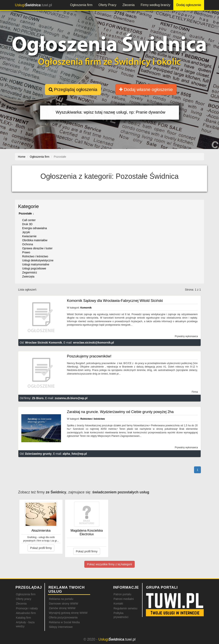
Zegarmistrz (30, 272)
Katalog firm (23, 618)
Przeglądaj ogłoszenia (73, 90)
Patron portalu (122, 594)
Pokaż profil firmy (41, 548)
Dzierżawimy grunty (38, 454)
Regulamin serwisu (125, 608)
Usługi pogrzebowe (34, 268)
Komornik (86, 308)
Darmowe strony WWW (64, 604)
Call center (29, 220)
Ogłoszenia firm (81, 5)
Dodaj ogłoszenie (189, 5)
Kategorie (28, 206)
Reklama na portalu (61, 599)
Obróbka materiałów (35, 240)
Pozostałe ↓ (26, 213)
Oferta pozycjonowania (63, 617)
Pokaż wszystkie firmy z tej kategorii (109, 564)
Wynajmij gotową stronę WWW (68, 613)
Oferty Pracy (107, 5)
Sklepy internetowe (61, 627)
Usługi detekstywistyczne (38, 260)
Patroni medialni (124, 599)
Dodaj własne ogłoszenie (146, 90)
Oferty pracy (24, 599)
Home (22, 157)
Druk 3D (27, 224)
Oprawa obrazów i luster (37, 248)
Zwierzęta (28, 276)
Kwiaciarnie (29, 236)
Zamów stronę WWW (62, 608)
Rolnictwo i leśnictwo (35, 256)
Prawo (26, 252)
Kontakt (118, 604)
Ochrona (28, 244)
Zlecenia (128, 5)
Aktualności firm (26, 613)
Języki (26, 232)
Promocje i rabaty (27, 608)
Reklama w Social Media (64, 622)
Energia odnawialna (35, 228)
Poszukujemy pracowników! (89, 356)
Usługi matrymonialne (36, 264)
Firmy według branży (156, 5)
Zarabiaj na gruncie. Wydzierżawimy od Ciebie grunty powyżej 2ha (120, 412)
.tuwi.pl (33, 5)
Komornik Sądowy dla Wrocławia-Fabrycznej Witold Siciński (115, 301)
